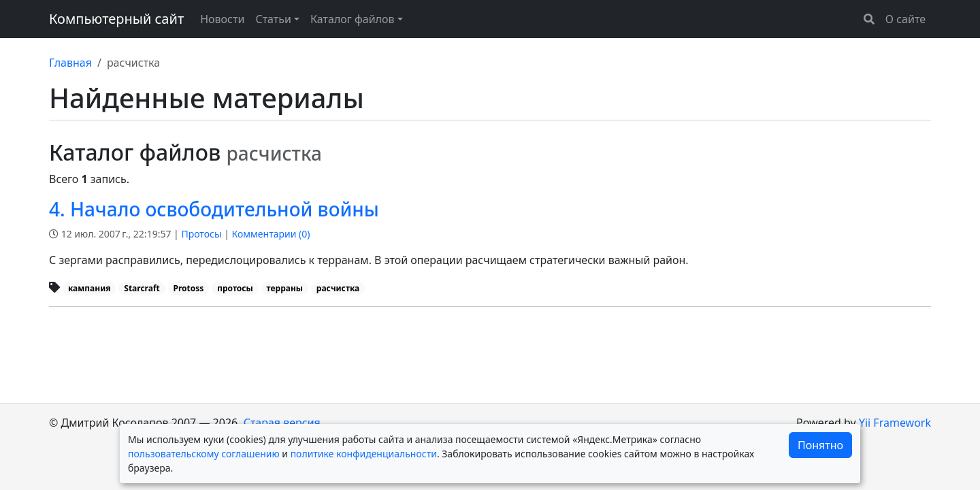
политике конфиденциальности (364, 454)
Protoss (189, 288)
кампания (89, 288)
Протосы (201, 234)
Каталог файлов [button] (353, 19)
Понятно (820, 445)
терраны (285, 288)
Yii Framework (895, 423)
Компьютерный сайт (116, 19)
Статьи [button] (273, 19)
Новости (222, 19)
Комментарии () (271, 234)
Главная (70, 63)
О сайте (905, 19)
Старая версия (282, 423)
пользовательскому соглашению (204, 454)
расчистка (338, 288)
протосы (235, 288)
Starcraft (142, 288)
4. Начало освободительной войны (214, 209)
